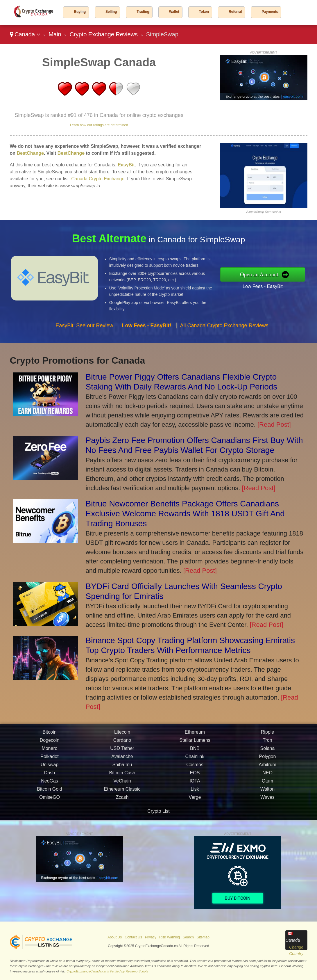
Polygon (268, 759)
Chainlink (195, 759)
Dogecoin (50, 743)
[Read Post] (274, 425)
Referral (235, 12)
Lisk (195, 792)
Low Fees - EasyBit (266, 286)
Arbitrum (267, 768)
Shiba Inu (122, 768)
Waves (267, 800)
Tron (267, 743)
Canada (25, 34)
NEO (267, 776)
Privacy (151, 937)
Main (55, 34)
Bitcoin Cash (122, 776)
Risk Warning (170, 937)
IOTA (195, 784)
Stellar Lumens (195, 743)
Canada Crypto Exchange (98, 179)
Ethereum (195, 735)
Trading (143, 12)
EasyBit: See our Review (84, 328)
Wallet (174, 12)
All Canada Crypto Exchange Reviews (224, 328)
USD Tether (122, 751)
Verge (195, 800)
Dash (50, 776)
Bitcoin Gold (49, 792)
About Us (115, 937)
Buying (80, 12)
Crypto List (158, 811)
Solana (268, 751)
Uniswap (50, 768)
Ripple (267, 735)
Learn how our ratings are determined (99, 125)
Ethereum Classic (122, 792)
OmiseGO (50, 800)
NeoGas (50, 784)
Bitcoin (49, 735)
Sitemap (203, 937)
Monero (49, 751)
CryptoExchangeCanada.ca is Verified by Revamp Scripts (107, 971)
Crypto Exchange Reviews (104, 34)
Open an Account (262, 274)
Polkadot (49, 759)
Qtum (267, 784)
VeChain (122, 784)
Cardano (122, 743)
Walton (267, 792)
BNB (195, 751)
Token (204, 12)
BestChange (30, 153)
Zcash (122, 800)
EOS (195, 776)
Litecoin (122, 735)
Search (188, 937)
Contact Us (133, 937)
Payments (270, 12)
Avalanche (122, 759)
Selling (111, 12)
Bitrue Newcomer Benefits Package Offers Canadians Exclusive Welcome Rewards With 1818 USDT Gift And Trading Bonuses (185, 514)
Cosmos (195, 768)
